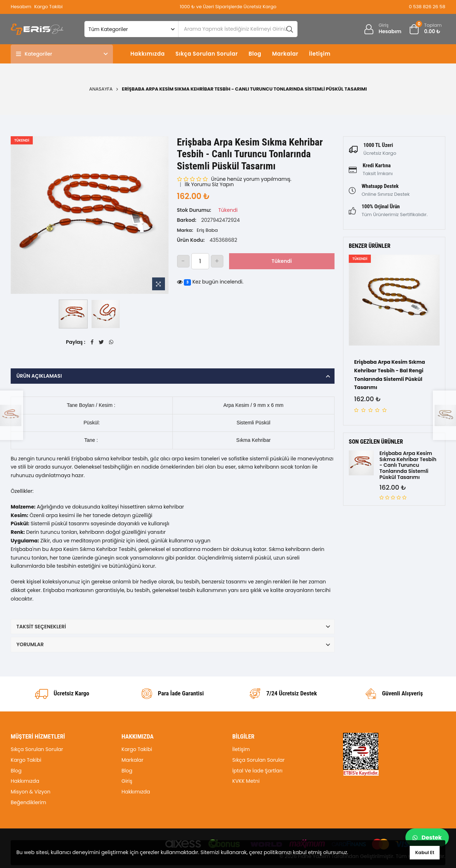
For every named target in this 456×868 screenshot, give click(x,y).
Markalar (285, 54)
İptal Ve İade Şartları (257, 771)
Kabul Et (425, 852)
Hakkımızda (147, 54)
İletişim (320, 54)
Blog (255, 54)
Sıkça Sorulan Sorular (206, 54)
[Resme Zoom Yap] (159, 284)
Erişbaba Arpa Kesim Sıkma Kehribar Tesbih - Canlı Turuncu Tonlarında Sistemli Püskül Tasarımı (408, 465)
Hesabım (21, 7)
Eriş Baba (207, 230)
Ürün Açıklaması (39, 376)
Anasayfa (101, 89)
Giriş (127, 781)
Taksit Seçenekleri (41, 627)
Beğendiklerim (28, 802)
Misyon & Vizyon (31, 792)
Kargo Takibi (48, 7)
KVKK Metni (246, 781)
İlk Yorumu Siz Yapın (209, 184)
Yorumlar (30, 644)
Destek (427, 838)
